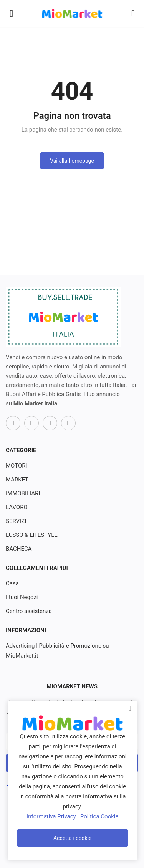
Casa (12, 583)
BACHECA (19, 549)
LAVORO (17, 507)
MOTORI (17, 466)
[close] (130, 708)
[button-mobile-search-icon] (133, 13)
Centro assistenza (29, 611)
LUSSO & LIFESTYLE (32, 535)
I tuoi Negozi (22, 597)
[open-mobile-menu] (12, 13)
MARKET (17, 480)
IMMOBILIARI (23, 493)
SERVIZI (16, 521)
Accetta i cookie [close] (73, 838)
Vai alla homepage (72, 161)
